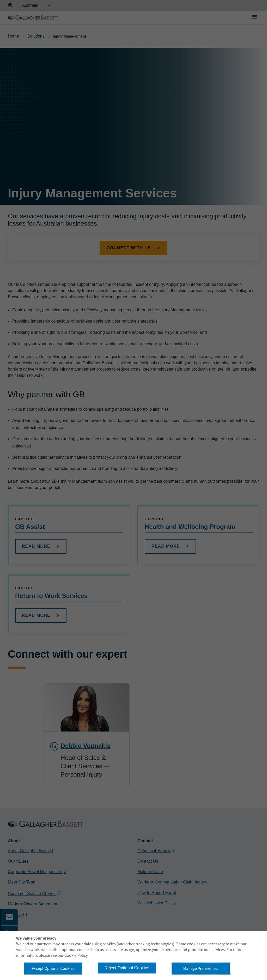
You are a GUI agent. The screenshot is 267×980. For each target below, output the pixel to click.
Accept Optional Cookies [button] (53, 969)
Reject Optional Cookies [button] (127, 968)
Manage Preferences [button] (201, 969)
